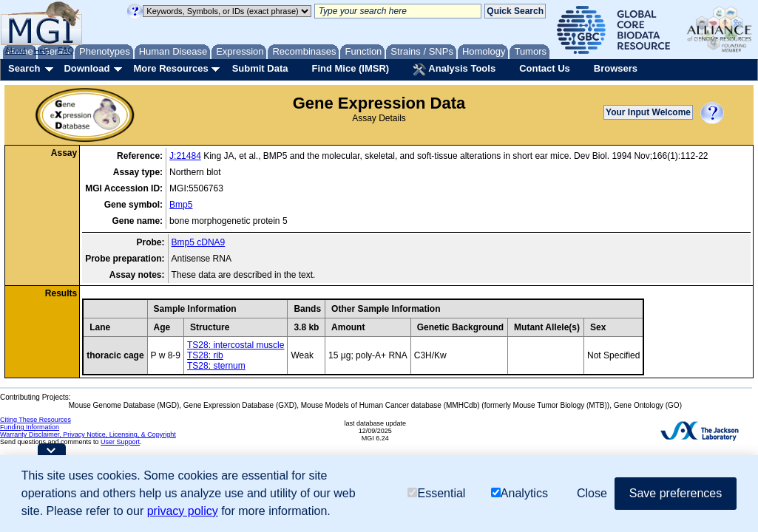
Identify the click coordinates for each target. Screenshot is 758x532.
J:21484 (185, 156)
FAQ (66, 50)
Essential (436, 493)
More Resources (170, 68)
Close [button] (592, 493)
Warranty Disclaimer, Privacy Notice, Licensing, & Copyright (88, 434)
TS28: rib (205, 355)
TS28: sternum (216, 366)
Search (24, 68)
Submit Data (260, 68)
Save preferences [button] (676, 493)
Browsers (616, 68)
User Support (120, 442)
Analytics (520, 493)
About (16, 50)
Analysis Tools (454, 69)
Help (42, 50)
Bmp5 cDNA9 (199, 242)
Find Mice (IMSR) (350, 68)
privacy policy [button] (183, 511)
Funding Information (30, 427)
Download (87, 68)
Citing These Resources (35, 420)
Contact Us (545, 68)
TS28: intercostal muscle (236, 345)
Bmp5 (181, 205)
